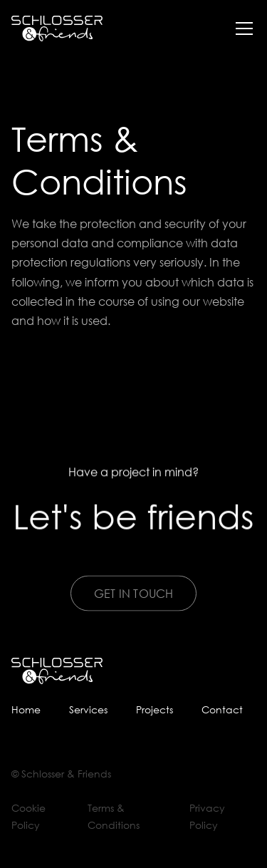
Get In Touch (133, 605)
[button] (241, 29)
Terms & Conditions (114, 816)
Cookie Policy (28, 816)
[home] (57, 29)
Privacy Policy (207, 816)
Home (26, 709)
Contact (222, 709)
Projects (155, 709)
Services (88, 709)
